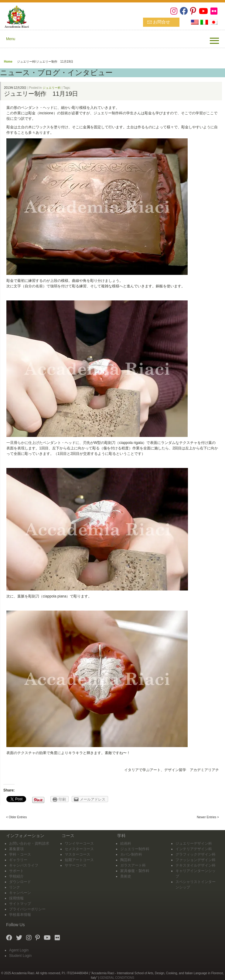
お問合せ (162, 22)
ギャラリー (18, 860)
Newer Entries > (208, 817)
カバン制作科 (131, 854)
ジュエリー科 (52, 88)
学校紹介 (16, 876)
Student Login (20, 956)
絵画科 (126, 843)
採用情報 (16, 898)
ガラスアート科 (133, 865)
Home (8, 62)
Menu (11, 39)
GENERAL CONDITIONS (117, 978)
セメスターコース (79, 849)
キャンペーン (20, 893)
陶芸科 (126, 860)
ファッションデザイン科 (196, 860)
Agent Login (19, 950)
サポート (16, 871)
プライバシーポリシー (27, 909)
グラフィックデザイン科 (196, 854)
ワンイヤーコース (79, 843)
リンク (15, 887)
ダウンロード (20, 882)
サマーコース (76, 865)
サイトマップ (20, 904)
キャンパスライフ (24, 865)
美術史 (126, 876)
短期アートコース (79, 860)
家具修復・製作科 (135, 871)
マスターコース (77, 854)
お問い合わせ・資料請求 (29, 843)
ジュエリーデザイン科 (194, 843)
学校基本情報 (20, 915)
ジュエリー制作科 (135, 849)
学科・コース (20, 854)
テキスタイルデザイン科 (196, 865)
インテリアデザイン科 (194, 849)
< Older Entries (16, 817)
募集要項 (16, 849)
